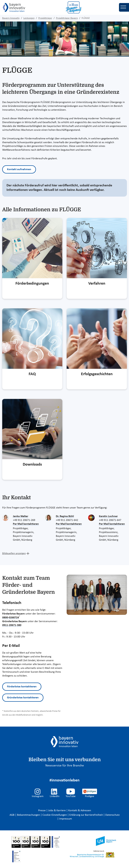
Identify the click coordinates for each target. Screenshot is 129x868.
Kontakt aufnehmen (19, 169)
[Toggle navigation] (124, 7)
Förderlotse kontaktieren (22, 687)
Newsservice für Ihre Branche (65, 766)
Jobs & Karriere (57, 811)
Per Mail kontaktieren (26, 524)
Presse (42, 811)
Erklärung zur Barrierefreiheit (86, 815)
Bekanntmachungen (29, 815)
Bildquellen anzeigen (14, 554)
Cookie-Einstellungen (55, 815)
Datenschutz (112, 815)
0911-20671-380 (12, 625)
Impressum (66, 819)
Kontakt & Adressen (80, 811)
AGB (12, 815)
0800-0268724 (11, 618)
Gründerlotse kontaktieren (23, 698)
